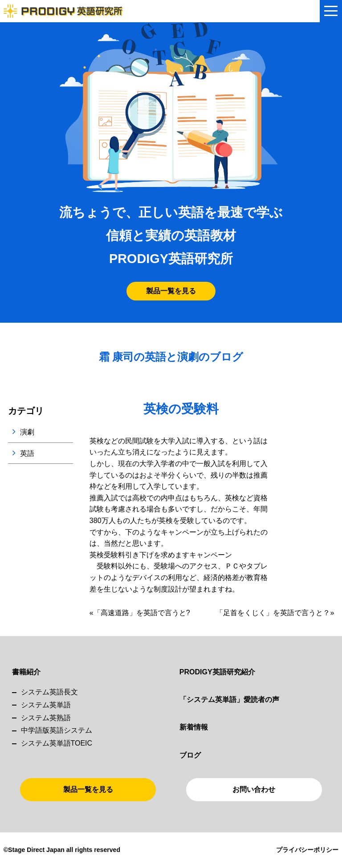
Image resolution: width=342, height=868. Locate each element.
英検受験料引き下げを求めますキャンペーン (161, 555)
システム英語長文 (49, 692)
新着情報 (194, 727)
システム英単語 (46, 705)
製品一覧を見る (171, 291)
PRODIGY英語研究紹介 (217, 672)
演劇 (27, 432)
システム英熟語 (46, 718)
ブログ (190, 755)
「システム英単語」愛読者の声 (229, 700)
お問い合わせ (254, 789)
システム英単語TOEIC (57, 743)
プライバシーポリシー (307, 850)
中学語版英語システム (57, 730)
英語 (27, 453)
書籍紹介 (26, 672)
